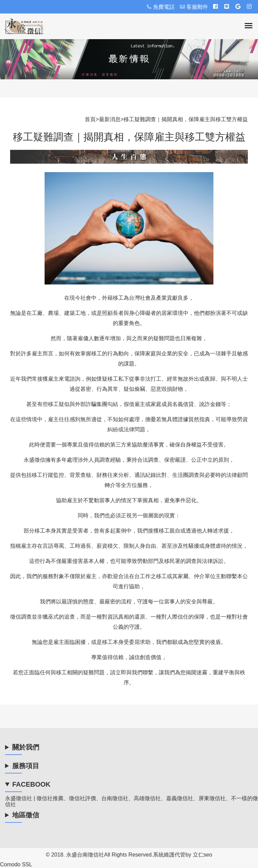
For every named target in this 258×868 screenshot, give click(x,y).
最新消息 (110, 119)
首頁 (90, 119)
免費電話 (160, 7)
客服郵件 (194, 7)
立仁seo (203, 855)
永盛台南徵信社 (85, 855)
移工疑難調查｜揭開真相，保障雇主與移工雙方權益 (186, 119)
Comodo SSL (16, 864)
